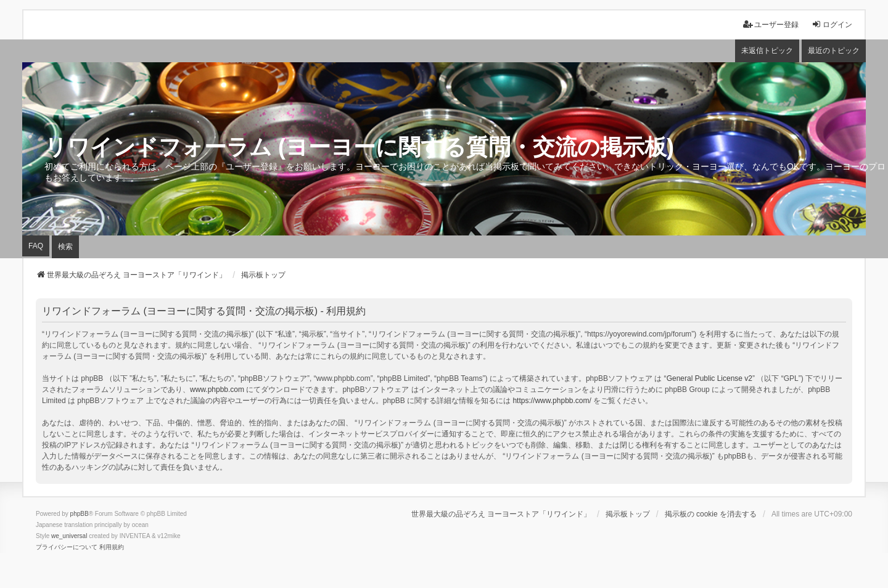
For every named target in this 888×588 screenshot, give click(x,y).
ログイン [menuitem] (832, 24)
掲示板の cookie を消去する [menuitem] (711, 514)
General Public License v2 (709, 378)
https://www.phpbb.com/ (552, 401)
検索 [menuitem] (65, 247)
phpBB (80, 514)
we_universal (69, 536)
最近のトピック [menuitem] (834, 51)
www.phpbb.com (217, 390)
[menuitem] (67, 547)
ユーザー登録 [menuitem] (771, 24)
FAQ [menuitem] (36, 246)
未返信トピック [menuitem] (767, 51)
